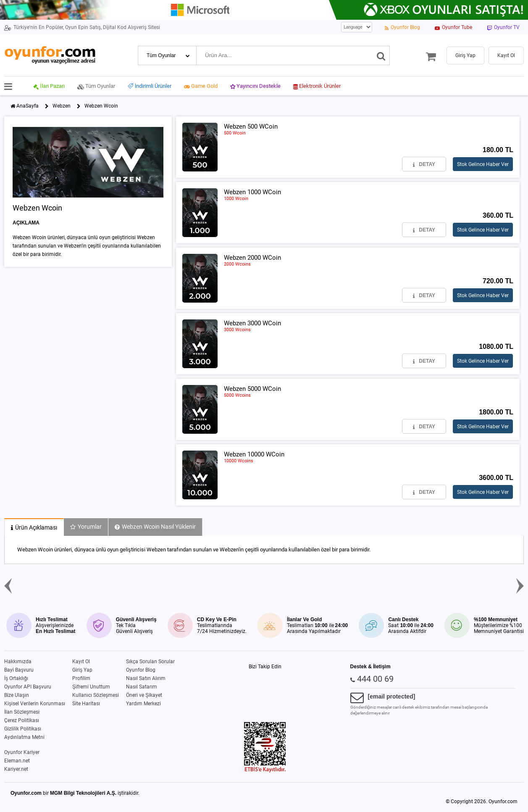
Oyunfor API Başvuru (28, 687)
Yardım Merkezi (143, 704)
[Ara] (381, 55)
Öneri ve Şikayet (144, 695)
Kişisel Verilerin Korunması (35, 704)
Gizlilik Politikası (23, 729)
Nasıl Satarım (142, 687)
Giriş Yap (82, 670)
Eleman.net (17, 761)
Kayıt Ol (81, 662)
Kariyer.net (16, 769)
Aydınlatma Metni (24, 737)
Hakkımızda (18, 662)
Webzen (62, 106)
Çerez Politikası (22, 720)
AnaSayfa (28, 106)
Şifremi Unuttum (91, 687)
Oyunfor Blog (141, 670)
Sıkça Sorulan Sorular (150, 662)
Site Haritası (86, 704)
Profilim (81, 678)
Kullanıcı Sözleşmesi (96, 695)
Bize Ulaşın (17, 695)
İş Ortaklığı (16, 678)
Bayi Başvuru (19, 670)
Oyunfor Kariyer (22, 752)
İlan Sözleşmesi (22, 712)
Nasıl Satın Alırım (146, 678)
